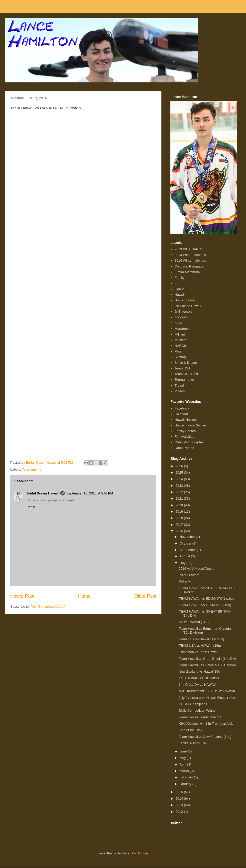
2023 (180, 486)
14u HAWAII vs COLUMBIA (199, 678)
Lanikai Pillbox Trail (193, 743)
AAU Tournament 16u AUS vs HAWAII (207, 691)
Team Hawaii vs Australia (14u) (201, 717)
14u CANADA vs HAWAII (197, 685)
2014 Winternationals (190, 260)
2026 (180, 466)
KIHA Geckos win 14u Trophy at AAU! (206, 724)
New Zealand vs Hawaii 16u (199, 671)
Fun (177, 283)
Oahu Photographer (189, 442)
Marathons (182, 329)
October (186, 543)
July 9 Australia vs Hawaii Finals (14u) (207, 698)
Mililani (180, 334)
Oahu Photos (184, 448)
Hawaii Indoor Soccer (190, 425)
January (186, 784)
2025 (180, 473)
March (185, 771)
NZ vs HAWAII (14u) (194, 622)
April (183, 764)
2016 (180, 531)
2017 (180, 525)
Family (179, 278)
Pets (178, 351)
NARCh (180, 346)
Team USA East (186, 374)
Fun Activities (184, 437)
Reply (31, 507)
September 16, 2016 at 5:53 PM (90, 493)
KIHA (178, 323)
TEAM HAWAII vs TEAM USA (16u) (205, 605)
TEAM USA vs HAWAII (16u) (200, 646)
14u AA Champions (193, 704)
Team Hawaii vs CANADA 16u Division (207, 665)
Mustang (181, 340)
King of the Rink (190, 730)
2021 (180, 498)
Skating (180, 357)
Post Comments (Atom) (48, 607)
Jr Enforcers (183, 312)
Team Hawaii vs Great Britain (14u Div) (207, 659)
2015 (180, 792)
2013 (180, 805)
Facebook (182, 408)
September (188, 550)
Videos (180, 391)
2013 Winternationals (190, 255)
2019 (180, 512)
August (185, 556)
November (188, 537)
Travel (179, 385)
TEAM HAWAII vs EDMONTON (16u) (206, 599)
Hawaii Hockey (186, 420)
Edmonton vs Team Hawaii (198, 652)
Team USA (182, 368)
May (183, 758)
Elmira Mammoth (187, 272)
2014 (180, 799)
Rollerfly (185, 581)
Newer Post (22, 596)
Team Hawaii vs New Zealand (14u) (205, 737)
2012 (180, 812)
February (187, 777)
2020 (180, 505)
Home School (184, 300)
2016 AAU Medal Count (196, 569)
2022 (180, 492)
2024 (180, 479)
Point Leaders (189, 575)
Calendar (181, 414)
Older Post (145, 596)
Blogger (142, 853)
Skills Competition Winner (198, 710)
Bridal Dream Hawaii (43, 493)
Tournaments (31, 469)
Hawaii (180, 295)
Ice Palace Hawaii (188, 306)
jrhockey (181, 317)
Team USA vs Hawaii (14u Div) (201, 639)
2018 (180, 518)
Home (84, 596)
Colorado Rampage (189, 266)
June (184, 751)
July (183, 563)
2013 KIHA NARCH (189, 249)
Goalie (179, 289)
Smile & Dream (186, 363)
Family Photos (185, 431)
